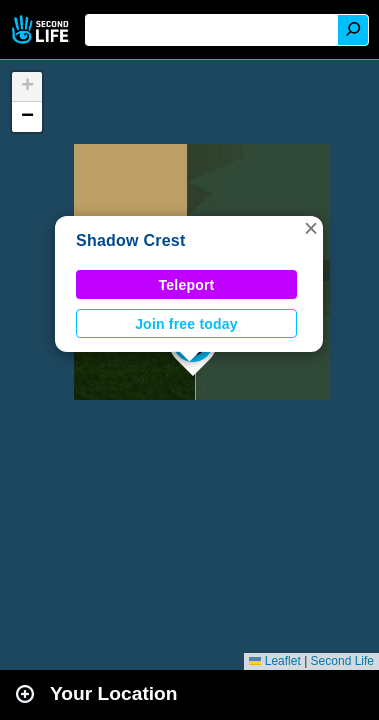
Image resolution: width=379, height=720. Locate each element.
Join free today (186, 324)
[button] (311, 228)
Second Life (42, 29)
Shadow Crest (131, 240)
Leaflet (274, 661)
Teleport (187, 285)
